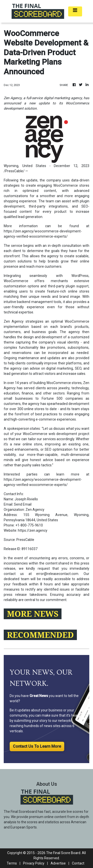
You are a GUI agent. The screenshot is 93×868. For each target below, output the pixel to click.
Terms (12, 863)
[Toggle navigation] (75, 11)
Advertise (58, 863)
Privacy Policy (34, 863)
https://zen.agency (33, 530)
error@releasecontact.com (57, 574)
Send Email (23, 504)
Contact (78, 863)
